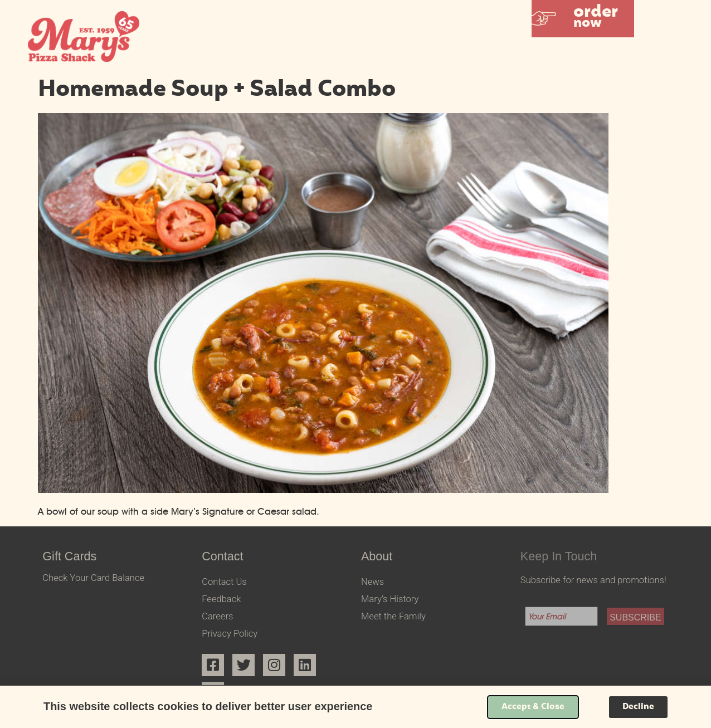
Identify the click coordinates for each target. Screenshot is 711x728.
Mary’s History (390, 599)
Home (364, 57)
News (372, 582)
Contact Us (224, 582)
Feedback (221, 599)
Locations (438, 57)
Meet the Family (393, 616)
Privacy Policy (230, 634)
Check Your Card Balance (93, 578)
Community (601, 57)
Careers (217, 616)
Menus (518, 57)
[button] (583, 19)
